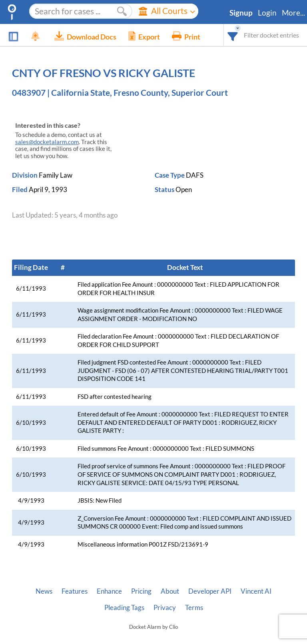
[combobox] (233, 35)
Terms (194, 608)
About (170, 591)
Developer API (210, 591)
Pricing (141, 591)
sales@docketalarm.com (47, 142)
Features (75, 591)
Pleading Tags (124, 608)
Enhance (109, 591)
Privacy (165, 608)
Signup (241, 13)
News (44, 591)
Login (267, 13)
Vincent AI (256, 591)
